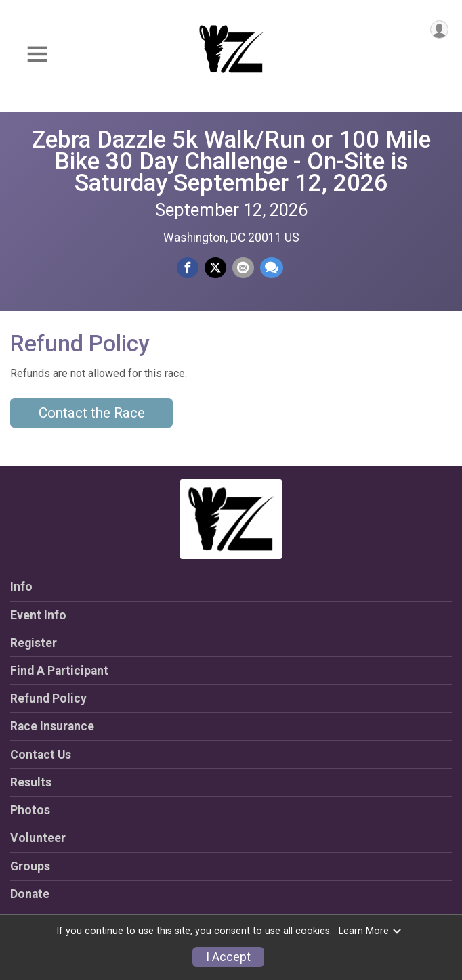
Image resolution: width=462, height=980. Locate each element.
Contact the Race (92, 413)
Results (31, 782)
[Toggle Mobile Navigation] (37, 54)
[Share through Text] (272, 268)
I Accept (228, 957)
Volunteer (38, 838)
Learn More (371, 931)
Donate (30, 894)
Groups (30, 866)
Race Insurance (52, 726)
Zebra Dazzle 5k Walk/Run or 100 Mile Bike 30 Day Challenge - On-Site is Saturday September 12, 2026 (231, 161)
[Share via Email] (243, 268)
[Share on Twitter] (215, 268)
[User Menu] (439, 29)
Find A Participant (59, 671)
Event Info (38, 615)
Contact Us (41, 755)
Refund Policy (48, 698)
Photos (30, 810)
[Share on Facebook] (188, 268)
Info (21, 587)
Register (34, 643)
